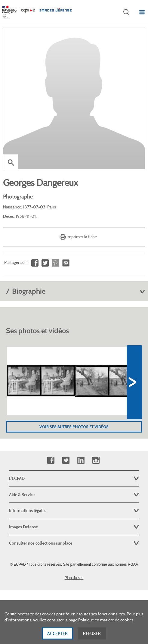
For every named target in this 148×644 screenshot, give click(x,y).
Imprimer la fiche (82, 237)
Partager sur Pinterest (55, 263)
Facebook (51, 460)
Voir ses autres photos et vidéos (74, 427)
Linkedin (81, 460)
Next (134, 382)
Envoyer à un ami (66, 263)
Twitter (66, 460)
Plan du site (74, 578)
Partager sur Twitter (45, 263)
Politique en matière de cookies (106, 622)
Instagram (96, 460)
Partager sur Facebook (35, 263)
